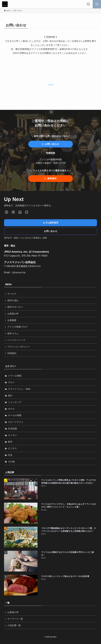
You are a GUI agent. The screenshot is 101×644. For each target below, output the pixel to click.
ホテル (11, 409)
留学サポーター (15, 307)
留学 (10, 442)
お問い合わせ (51, 231)
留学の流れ (13, 300)
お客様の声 (13, 314)
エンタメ (12, 435)
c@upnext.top (19, 272)
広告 (10, 455)
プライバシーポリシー (19, 347)
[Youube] (27, 212)
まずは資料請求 (51, 223)
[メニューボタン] (97, 4)
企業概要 (12, 320)
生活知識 (12, 429)
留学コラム (13, 333)
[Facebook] (7, 212)
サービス (12, 294)
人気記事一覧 (14, 625)
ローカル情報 (15, 415)
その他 (11, 462)
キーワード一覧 (15, 619)
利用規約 (12, 353)
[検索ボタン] (88, 4)
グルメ (11, 382)
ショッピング (15, 402)
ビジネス (12, 448)
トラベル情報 (15, 376)
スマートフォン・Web (19, 389)
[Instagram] (13, 212)
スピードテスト (16, 422)
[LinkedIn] (20, 212)
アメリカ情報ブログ (17, 327)
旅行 (10, 396)
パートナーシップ (16, 340)
